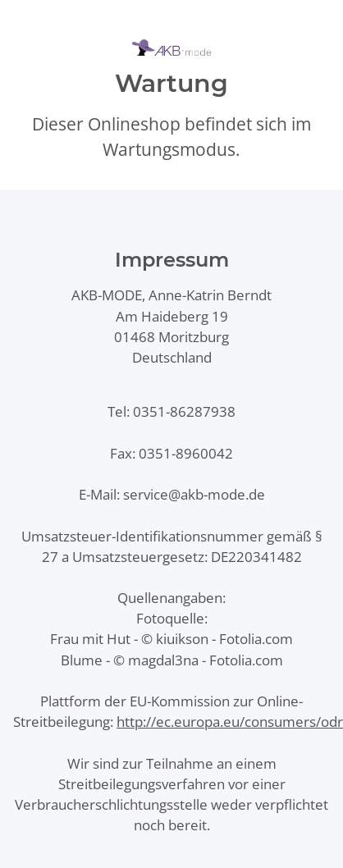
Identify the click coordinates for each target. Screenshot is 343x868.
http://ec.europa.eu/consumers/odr (230, 722)
